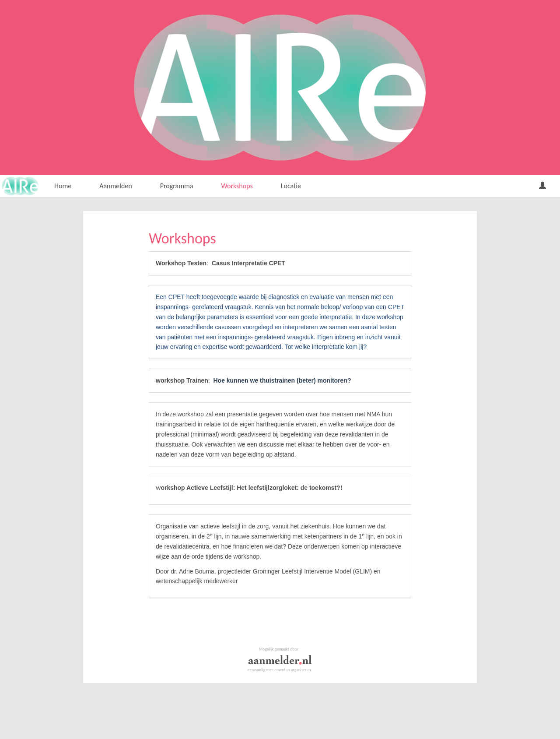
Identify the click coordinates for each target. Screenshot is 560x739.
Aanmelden (116, 186)
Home (63, 186)
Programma (177, 186)
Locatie (291, 186)
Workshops (237, 186)
